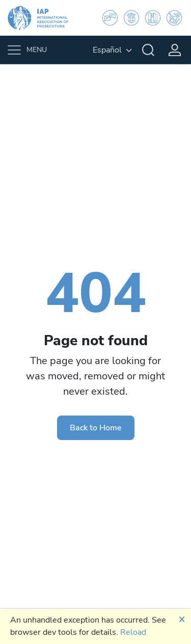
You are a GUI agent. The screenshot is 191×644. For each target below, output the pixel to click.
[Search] (148, 50)
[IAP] (44, 18)
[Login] (175, 50)
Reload (133, 632)
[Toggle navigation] (29, 50)
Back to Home (96, 428)
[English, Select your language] (112, 50)
